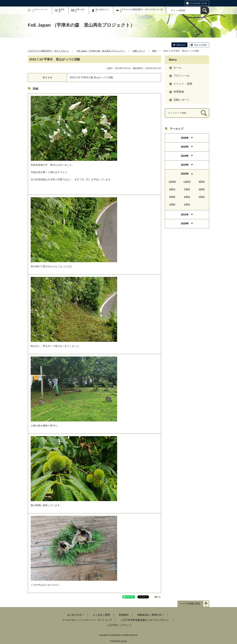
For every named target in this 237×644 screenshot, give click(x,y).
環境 (154, 51)
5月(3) (172, 197)
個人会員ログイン (102, 10)
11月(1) (187, 182)
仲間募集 (179, 92)
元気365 (124, 641)
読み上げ (181, 45)
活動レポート (139, 51)
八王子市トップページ (119, 625)
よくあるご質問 (101, 615)
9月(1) (202, 182)
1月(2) (187, 204)
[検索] (205, 10)
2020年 (185, 224)
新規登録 (61, 10)
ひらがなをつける (198, 3)
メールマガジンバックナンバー (79, 620)
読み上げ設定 (201, 45)
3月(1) (202, 197)
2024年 (185, 156)
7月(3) (187, 189)
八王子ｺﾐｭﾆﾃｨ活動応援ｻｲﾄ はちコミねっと (48, 51)
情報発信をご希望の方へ (151, 615)
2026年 (185, 138)
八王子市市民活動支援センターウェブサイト (145, 620)
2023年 (185, 165)
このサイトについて (40, 10)
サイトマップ (105, 620)
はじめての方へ (76, 615)
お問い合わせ (80, 10)
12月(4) (172, 182)
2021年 (185, 215)
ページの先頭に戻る (190, 604)
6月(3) (202, 189)
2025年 (185, 147)
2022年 (185, 174)
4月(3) (187, 197)
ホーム (177, 68)
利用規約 (124, 615)
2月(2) (172, 204)
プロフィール (182, 76)
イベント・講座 (183, 84)
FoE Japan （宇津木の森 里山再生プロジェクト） (101, 51)
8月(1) (172, 189)
